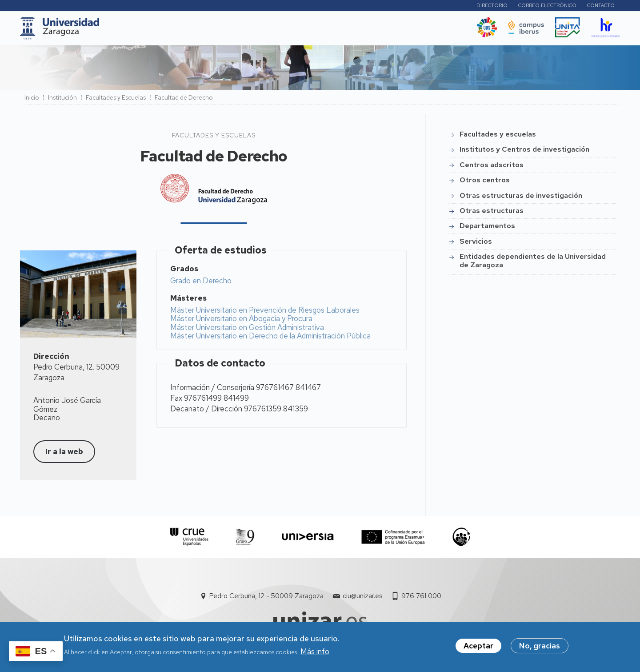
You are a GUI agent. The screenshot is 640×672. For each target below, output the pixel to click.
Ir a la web (64, 454)
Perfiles (445, 6)
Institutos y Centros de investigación (524, 152)
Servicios (476, 244)
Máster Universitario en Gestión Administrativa (247, 330)
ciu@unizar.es (362, 599)
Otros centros (485, 183)
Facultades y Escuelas (116, 100)
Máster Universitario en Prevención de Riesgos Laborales (265, 313)
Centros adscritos (492, 167)
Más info (315, 652)
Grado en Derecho (201, 283)
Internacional (247, 31)
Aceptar (478, 646)
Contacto (601, 7)
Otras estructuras (492, 213)
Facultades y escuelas (498, 137)
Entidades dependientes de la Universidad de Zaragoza (533, 263)
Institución (62, 100)
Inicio (32, 100)
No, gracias (540, 646)
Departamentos (487, 228)
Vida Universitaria (314, 31)
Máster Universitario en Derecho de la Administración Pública (270, 338)
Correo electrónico (547, 7)
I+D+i (204, 31)
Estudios (168, 31)
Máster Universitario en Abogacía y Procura (241, 321)
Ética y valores (384, 31)
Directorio (492, 7)
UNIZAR (127, 31)
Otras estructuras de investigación (521, 198)
